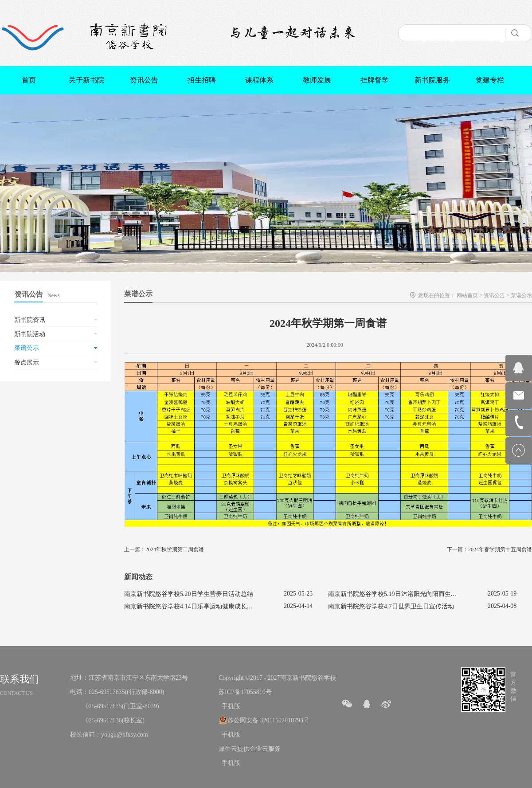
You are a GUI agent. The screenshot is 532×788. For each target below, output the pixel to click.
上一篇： (164, 549)
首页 (29, 80)
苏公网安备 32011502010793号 (268, 720)
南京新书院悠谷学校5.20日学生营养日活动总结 (189, 594)
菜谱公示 (521, 295)
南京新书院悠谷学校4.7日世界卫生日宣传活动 (391, 606)
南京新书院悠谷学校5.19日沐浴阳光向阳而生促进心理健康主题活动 (421, 594)
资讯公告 (494, 295)
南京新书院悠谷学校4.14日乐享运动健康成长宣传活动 (198, 606)
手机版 (229, 706)
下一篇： (489, 549)
